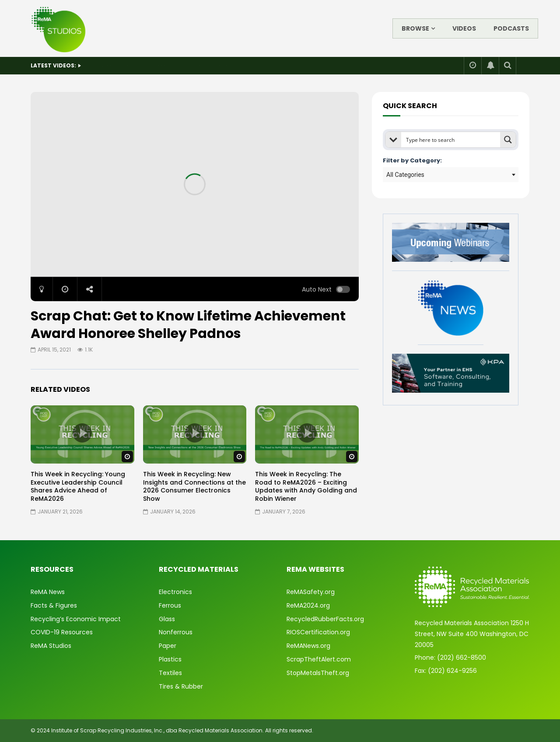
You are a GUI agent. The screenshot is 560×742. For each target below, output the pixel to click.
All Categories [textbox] (405, 175)
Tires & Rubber (181, 686)
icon (82, 433)
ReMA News (48, 592)
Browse (415, 28)
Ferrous (170, 605)
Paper (168, 646)
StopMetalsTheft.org (318, 673)
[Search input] (451, 140)
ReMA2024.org (308, 605)
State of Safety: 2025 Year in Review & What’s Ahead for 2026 (168, 65)
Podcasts (511, 28)
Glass (167, 619)
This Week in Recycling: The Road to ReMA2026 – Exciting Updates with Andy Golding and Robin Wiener (306, 487)
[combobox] (451, 175)
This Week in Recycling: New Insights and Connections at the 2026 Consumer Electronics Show (194, 487)
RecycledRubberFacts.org (325, 619)
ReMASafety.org (311, 592)
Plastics (170, 659)
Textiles (170, 673)
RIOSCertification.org (318, 632)
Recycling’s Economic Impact (76, 619)
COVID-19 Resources (62, 632)
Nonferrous (176, 632)
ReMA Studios (51, 646)
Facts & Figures (54, 605)
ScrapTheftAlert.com (319, 659)
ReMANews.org (308, 646)
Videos (464, 28)
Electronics (175, 592)
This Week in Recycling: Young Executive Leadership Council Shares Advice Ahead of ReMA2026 (78, 487)
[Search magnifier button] (508, 140)
